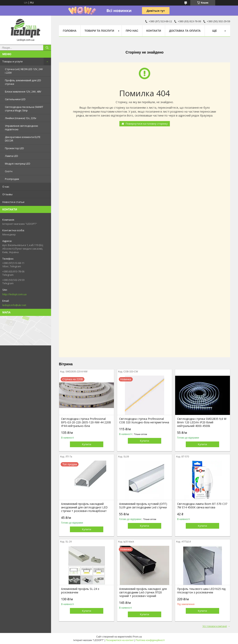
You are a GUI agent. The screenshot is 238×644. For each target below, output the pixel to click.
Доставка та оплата (185, 31)
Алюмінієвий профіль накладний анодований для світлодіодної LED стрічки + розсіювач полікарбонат (84, 507)
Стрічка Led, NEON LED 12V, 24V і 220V (24, 71)
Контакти (154, 31)
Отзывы (7, 194)
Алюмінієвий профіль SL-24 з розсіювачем (80, 591)
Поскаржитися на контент (120, 640)
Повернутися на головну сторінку (147, 124)
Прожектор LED (14, 148)
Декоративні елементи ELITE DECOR (23, 139)
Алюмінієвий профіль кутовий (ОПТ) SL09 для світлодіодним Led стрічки (143, 506)
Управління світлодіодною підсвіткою (22, 128)
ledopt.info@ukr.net (14, 305)
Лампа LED (11, 156)
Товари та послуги (99, 31)
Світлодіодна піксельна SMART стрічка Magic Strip (24, 109)
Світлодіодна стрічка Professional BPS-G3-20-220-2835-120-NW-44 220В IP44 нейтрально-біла (86, 422)
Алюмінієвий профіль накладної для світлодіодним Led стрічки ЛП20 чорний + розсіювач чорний (143, 592)
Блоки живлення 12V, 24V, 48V (23, 92)
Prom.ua (137, 637)
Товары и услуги (12, 61)
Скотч (9, 171)
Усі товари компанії (215, 626)
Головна (70, 31)
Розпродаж (12, 179)
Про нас (132, 31)
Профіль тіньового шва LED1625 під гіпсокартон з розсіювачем (201, 591)
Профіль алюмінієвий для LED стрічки (23, 82)
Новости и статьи (13, 202)
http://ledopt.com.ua (14, 294)
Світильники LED (15, 99)
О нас (6, 187)
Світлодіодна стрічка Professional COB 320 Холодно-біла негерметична (144, 421)
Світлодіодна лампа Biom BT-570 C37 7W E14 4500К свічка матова (202, 506)
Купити (87, 444)
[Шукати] (47, 48)
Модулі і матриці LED (18, 164)
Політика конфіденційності (150, 640)
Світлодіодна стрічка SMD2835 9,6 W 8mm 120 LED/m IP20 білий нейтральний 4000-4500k (202, 422)
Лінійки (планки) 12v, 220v (21, 118)
